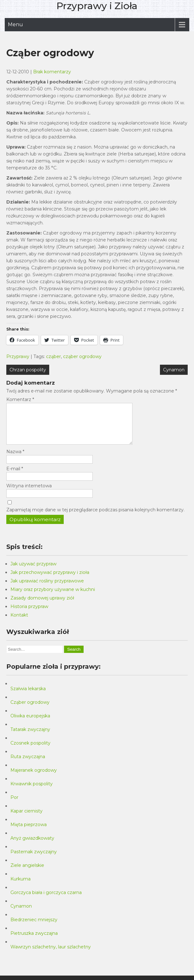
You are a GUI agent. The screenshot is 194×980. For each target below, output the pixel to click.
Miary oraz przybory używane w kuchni (53, 597)
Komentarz (20, 399)
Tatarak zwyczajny (30, 737)
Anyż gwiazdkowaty (32, 846)
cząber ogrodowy (82, 356)
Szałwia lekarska (28, 696)
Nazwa (15, 459)
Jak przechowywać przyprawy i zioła (50, 580)
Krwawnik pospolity (32, 791)
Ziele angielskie (27, 873)
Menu (15, 24)
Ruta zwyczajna (28, 764)
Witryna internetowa (29, 493)
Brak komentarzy (52, 72)
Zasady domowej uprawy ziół (42, 606)
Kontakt (19, 623)
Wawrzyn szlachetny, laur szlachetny (51, 954)
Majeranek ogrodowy (34, 778)
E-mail (15, 476)
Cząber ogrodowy (30, 710)
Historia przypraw (29, 614)
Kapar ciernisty (26, 819)
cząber (53, 356)
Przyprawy (18, 356)
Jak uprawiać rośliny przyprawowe (47, 588)
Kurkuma (21, 886)
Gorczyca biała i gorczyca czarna (46, 900)
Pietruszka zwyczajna (34, 941)
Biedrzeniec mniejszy (34, 927)
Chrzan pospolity (28, 370)
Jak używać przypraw (33, 571)
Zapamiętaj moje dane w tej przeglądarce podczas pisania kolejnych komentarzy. (95, 517)
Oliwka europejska (30, 723)
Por (14, 805)
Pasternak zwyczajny (34, 859)
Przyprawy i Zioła (97, 6)
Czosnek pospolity (30, 751)
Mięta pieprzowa (29, 832)
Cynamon (174, 370)
